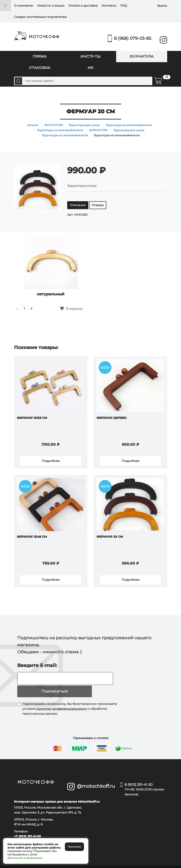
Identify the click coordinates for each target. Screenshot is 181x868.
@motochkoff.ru (95, 774)
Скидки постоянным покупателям (40, 17)
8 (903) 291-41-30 (146, 778)
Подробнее (51, 460)
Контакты (109, 6)
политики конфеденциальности (61, 697)
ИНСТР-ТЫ (90, 56)
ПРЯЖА (40, 56)
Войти (162, 6)
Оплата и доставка (83, 6)
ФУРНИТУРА (142, 56)
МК (91, 68)
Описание (78, 205)
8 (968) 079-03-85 (133, 38)
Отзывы (98, 205)
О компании (24, 6)
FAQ (124, 6)
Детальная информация (25, 858)
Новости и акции (51, 6)
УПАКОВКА (40, 68)
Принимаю (74, 847)
